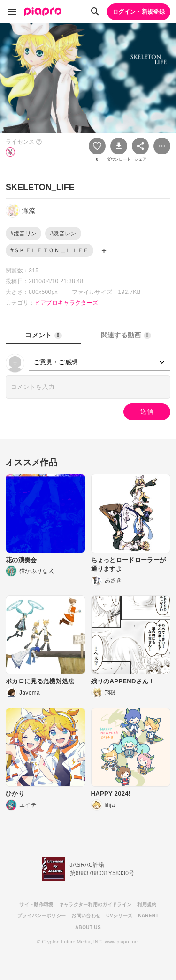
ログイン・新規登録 (139, 12)
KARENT (148, 916)
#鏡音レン (63, 234)
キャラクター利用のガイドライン (96, 904)
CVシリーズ (119, 916)
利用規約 (147, 904)
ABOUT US (88, 927)
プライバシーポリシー (42, 916)
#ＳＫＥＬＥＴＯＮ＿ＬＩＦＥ (50, 250)
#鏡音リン (23, 234)
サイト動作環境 (36, 904)
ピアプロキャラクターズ (67, 303)
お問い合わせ (86, 916)
